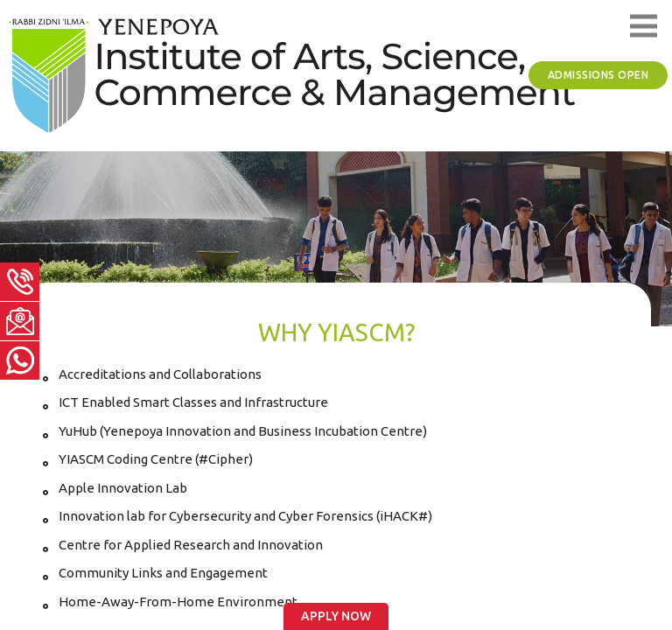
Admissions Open (598, 75)
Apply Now (336, 616)
